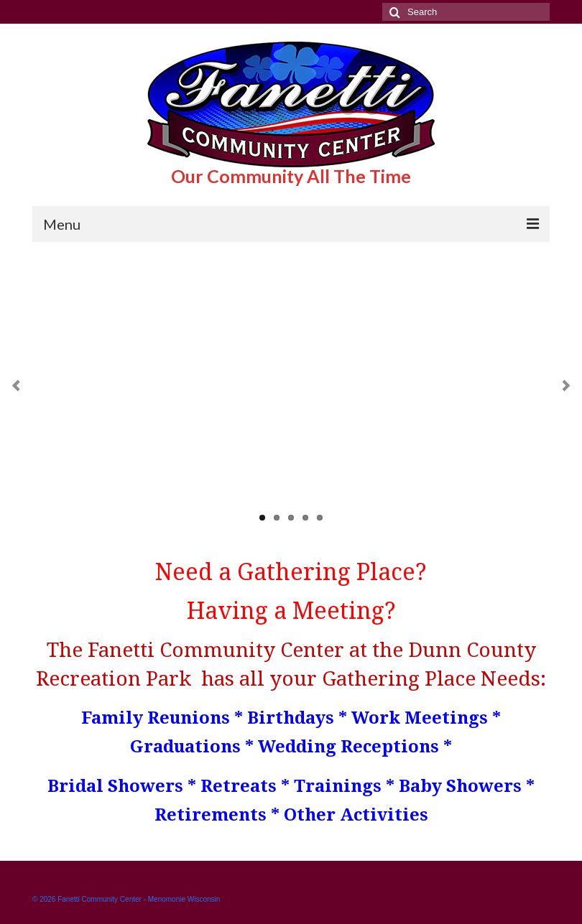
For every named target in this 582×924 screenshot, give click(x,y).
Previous (16, 386)
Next (566, 386)
